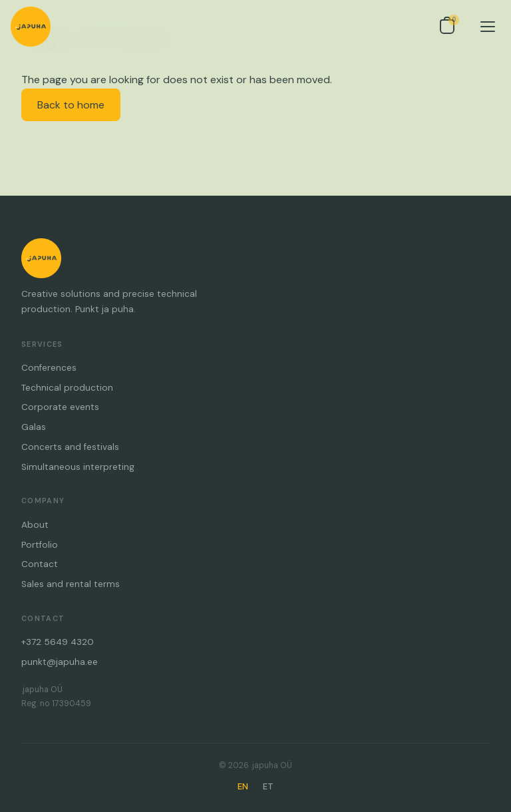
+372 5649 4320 (58, 642)
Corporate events (60, 407)
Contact (40, 564)
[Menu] (488, 27)
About (35, 525)
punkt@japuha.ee (60, 662)
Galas (34, 427)
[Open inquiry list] (447, 27)
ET (268, 786)
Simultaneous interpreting (78, 467)
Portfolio (40, 545)
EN (243, 786)
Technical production (67, 388)
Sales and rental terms (71, 584)
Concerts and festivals (70, 447)
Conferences (49, 368)
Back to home (71, 105)
